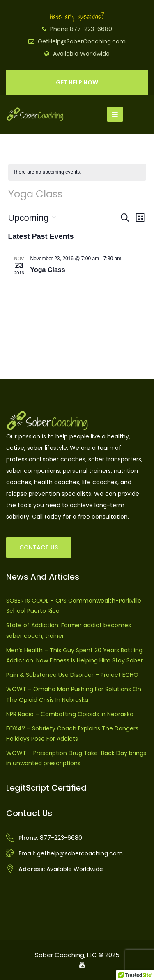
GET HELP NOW (77, 82)
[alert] (77, 172)
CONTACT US (39, 547)
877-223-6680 (61, 838)
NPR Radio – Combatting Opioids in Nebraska (70, 714)
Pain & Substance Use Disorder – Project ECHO (72, 675)
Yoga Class (48, 270)
